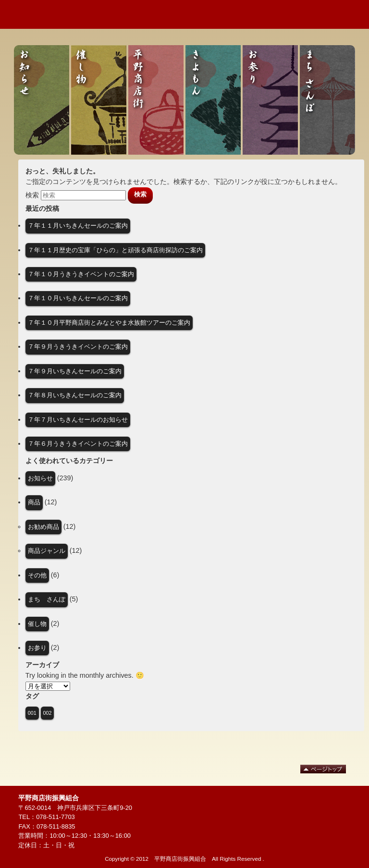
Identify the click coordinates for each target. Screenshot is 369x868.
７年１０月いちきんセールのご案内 (78, 298)
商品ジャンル (47, 551)
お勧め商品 (43, 527)
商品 (34, 502)
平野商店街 (156, 100)
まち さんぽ (327, 100)
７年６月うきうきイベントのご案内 (78, 444)
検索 (32, 195)
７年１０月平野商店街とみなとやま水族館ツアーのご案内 (109, 323)
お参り (270, 100)
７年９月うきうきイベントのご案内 (78, 347)
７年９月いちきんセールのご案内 (75, 371)
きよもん (213, 100)
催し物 (99, 100)
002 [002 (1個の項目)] (48, 713)
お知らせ (42, 100)
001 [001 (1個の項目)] (32, 713)
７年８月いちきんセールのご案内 (75, 395)
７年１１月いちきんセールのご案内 (78, 226)
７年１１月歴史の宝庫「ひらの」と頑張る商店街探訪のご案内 (115, 250)
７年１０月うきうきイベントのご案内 (81, 274)
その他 (37, 575)
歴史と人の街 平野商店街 (60, 14)
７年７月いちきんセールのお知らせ (78, 420)
